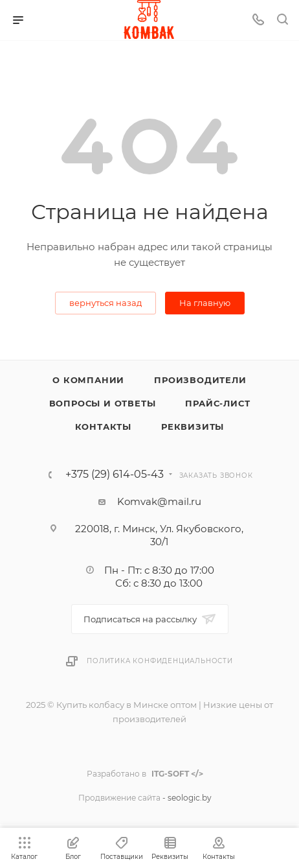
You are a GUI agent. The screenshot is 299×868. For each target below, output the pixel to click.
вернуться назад (105, 303)
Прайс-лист (217, 403)
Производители (200, 380)
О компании (88, 380)
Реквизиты (193, 427)
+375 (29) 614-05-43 (115, 475)
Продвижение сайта (119, 798)
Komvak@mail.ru (159, 501)
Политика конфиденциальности (160, 661)
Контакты (103, 427)
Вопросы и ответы (103, 403)
